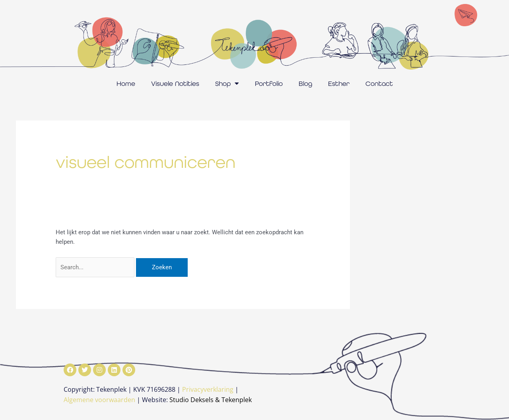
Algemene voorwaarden (99, 400)
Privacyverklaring (208, 389)
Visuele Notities (175, 84)
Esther (339, 84)
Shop (227, 83)
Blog (305, 84)
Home (126, 84)
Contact (379, 84)
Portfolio (269, 84)
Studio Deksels (191, 400)
